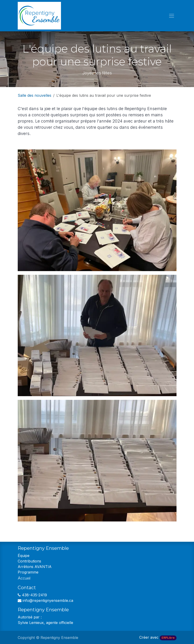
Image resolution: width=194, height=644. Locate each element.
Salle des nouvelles (35, 95)
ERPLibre (168, 638)
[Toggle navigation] (172, 16)
